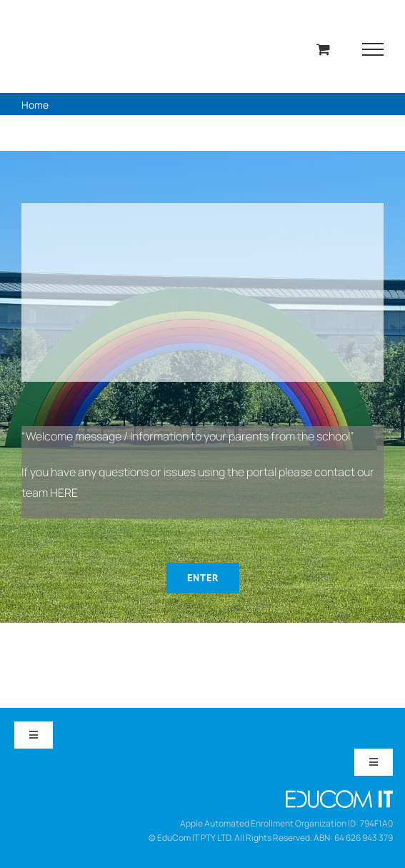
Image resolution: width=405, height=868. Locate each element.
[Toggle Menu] (373, 49)
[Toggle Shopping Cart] (323, 49)
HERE (64, 493)
